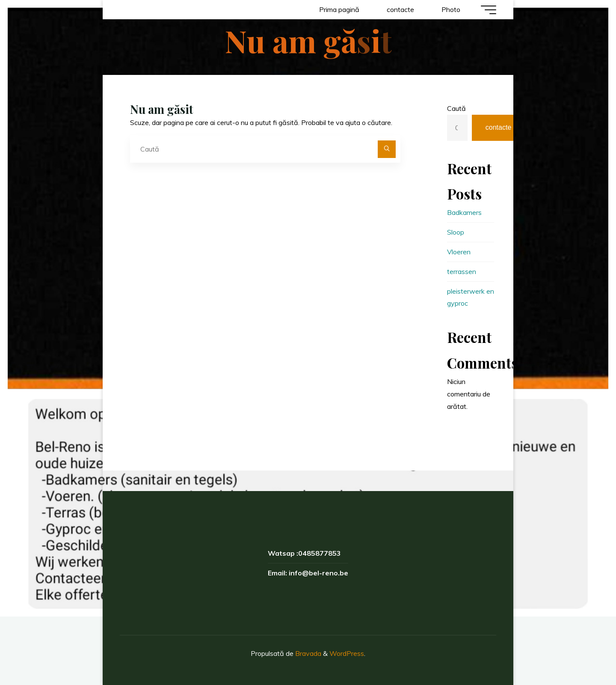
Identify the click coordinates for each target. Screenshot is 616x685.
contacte (498, 127)
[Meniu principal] (489, 10)
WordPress (347, 653)
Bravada (307, 653)
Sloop (456, 232)
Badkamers (464, 212)
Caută (456, 108)
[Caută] (387, 149)
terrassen (462, 271)
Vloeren (459, 252)
